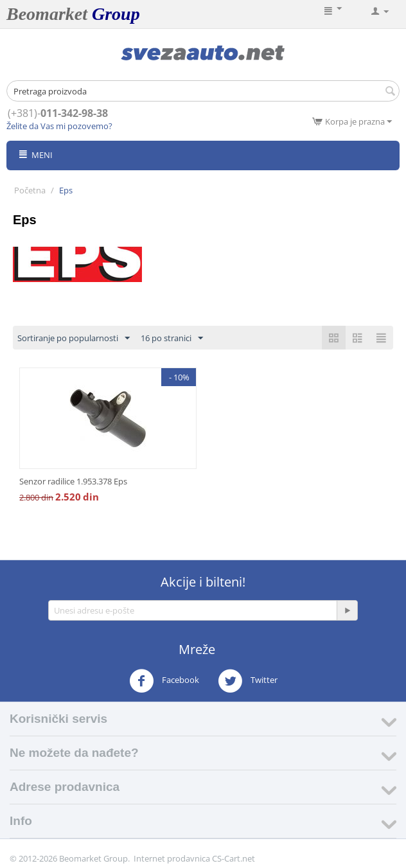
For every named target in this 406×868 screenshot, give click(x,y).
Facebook (164, 681)
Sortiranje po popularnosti (74, 339)
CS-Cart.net (234, 858)
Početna (30, 190)
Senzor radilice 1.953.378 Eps (73, 481)
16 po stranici (172, 339)
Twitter (248, 681)
